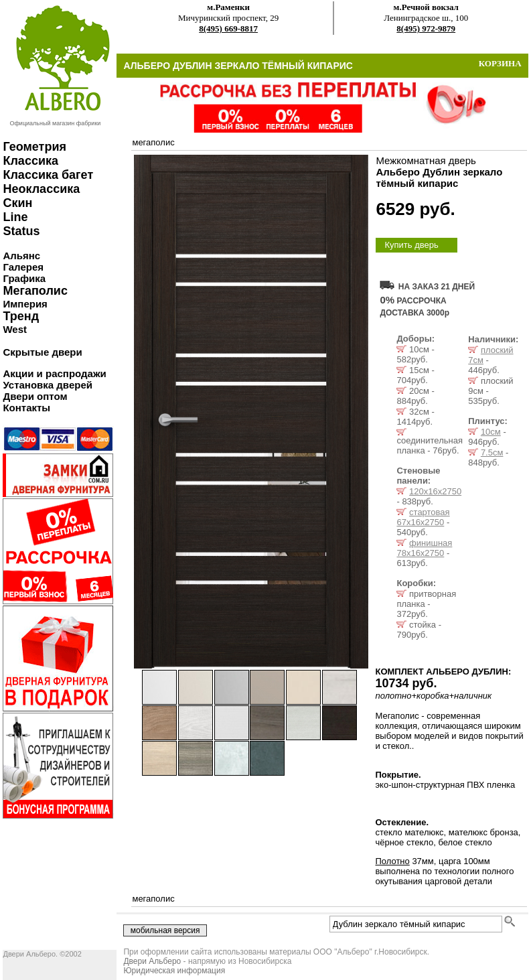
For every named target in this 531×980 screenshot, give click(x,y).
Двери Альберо (152, 961)
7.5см (492, 452)
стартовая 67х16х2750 (423, 517)
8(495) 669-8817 (228, 28)
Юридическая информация (174, 971)
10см (491, 432)
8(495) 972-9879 (426, 28)
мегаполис (153, 142)
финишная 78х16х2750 (424, 548)
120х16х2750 (435, 491)
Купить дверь (411, 245)
